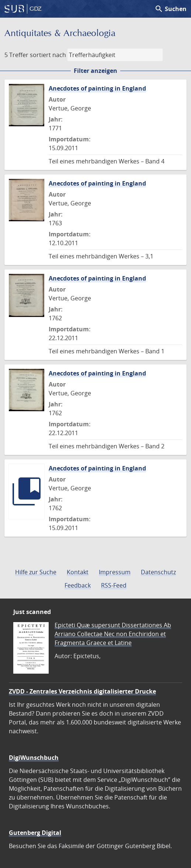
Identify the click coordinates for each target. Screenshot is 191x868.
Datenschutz (158, 572)
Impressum (115, 572)
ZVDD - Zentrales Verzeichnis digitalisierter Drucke (82, 691)
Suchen (171, 9)
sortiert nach (48, 55)
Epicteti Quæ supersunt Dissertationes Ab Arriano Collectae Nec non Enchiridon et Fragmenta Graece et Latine (113, 634)
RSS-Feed (114, 585)
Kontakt (78, 572)
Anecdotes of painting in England (97, 88)
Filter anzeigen (95, 71)
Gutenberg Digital (35, 833)
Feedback (78, 585)
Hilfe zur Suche (36, 572)
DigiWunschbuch (34, 758)
